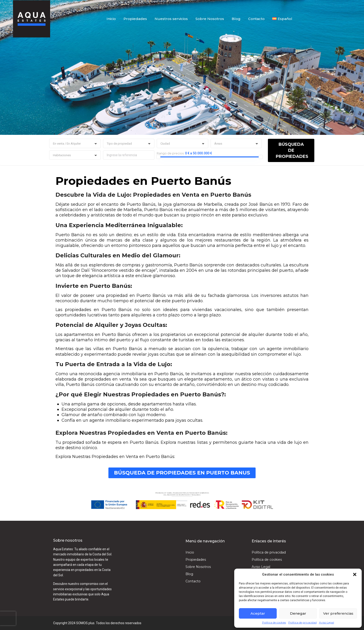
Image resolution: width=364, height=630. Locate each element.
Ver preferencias (338, 613)
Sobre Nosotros (210, 18)
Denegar (298, 613)
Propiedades (135, 18)
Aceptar (258, 613)
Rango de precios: (171, 153)
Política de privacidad (302, 623)
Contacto (256, 18)
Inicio (111, 18)
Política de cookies (274, 623)
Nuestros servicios (171, 18)
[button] (355, 574)
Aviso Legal (327, 623)
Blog (236, 18)
